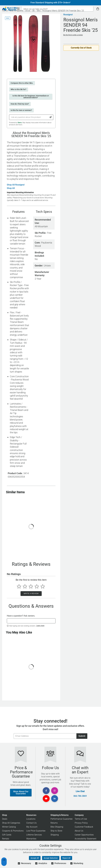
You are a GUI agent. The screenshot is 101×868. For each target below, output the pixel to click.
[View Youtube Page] (46, 799)
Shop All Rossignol (16, 185)
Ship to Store (56, 831)
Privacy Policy (81, 823)
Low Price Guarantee (36, 831)
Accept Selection (51, 858)
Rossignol (68, 15)
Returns (54, 823)
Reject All (66, 858)
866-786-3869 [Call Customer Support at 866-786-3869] (80, 796)
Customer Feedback (84, 827)
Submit (82, 736)
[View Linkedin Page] (55, 799)
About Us (79, 831)
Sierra (20, 123)
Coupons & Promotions (13, 831)
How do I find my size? (20, 104)
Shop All (11, 188)
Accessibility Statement (85, 839)
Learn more (40, 626)
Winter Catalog (9, 827)
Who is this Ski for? (18, 89)
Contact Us (31, 823)
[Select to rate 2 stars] (25, 586)
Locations (31, 819)
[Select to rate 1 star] (19, 586)
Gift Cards (7, 835)
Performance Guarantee (61, 819)
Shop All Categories (11, 823)
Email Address (14, 733)
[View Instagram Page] (55, 791)
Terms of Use (81, 819)
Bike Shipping (57, 827)
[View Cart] (98, 9)
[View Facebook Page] (46, 791)
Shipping (55, 835)
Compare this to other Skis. (22, 83)
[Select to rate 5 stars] (43, 586)
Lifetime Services (34, 835)
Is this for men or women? (21, 110)
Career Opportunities (84, 835)
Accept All (35, 858)
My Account (32, 827)
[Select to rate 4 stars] (37, 586)
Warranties (31, 839)
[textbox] (31, 621)
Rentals (6, 839)
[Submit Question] (51, 117)
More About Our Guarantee (21, 793)
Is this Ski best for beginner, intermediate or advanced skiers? (31, 97)
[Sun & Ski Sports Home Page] (10, 9)
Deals (5, 819)
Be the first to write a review (73, 35)
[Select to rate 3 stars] (31, 586)
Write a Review (31, 594)
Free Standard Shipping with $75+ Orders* (50, 3)
